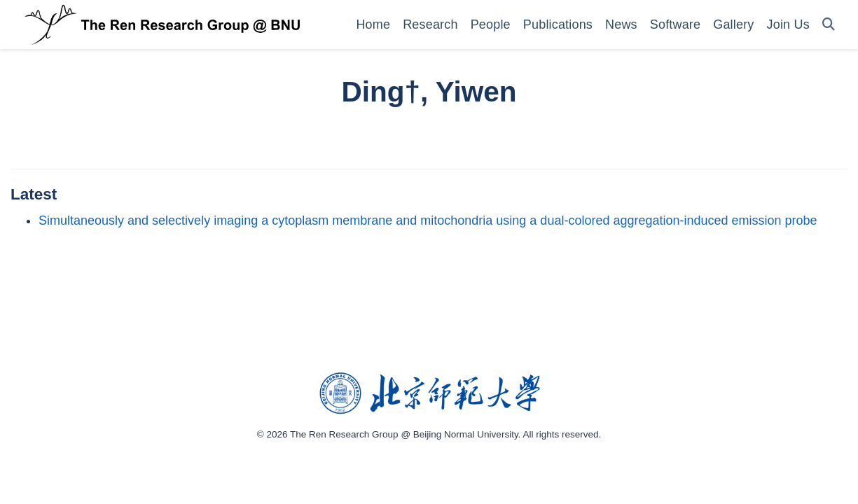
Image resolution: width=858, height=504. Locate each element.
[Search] (829, 25)
